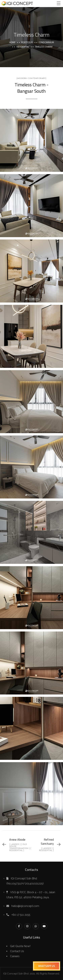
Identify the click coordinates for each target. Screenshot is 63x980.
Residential (23, 47)
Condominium (46, 42)
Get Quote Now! (20, 946)
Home (12, 42)
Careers (15, 956)
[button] (47, 966)
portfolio (27, 42)
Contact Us (17, 951)
